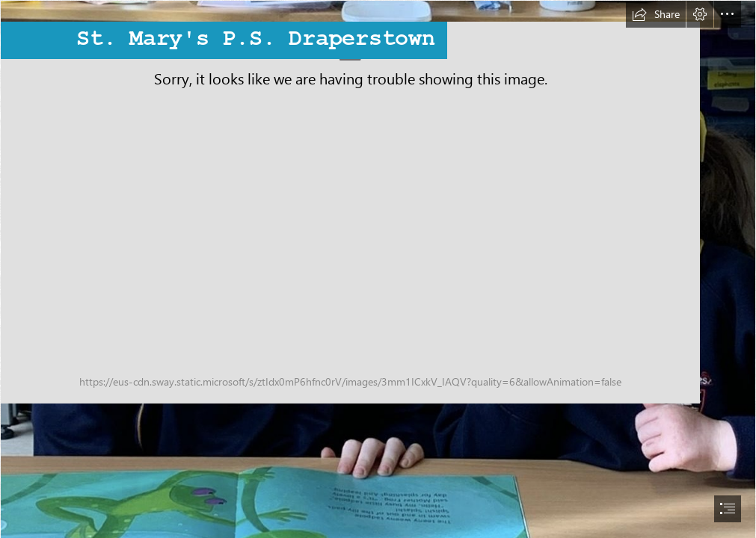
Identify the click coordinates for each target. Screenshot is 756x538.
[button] (656, 14)
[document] (378, 269)
